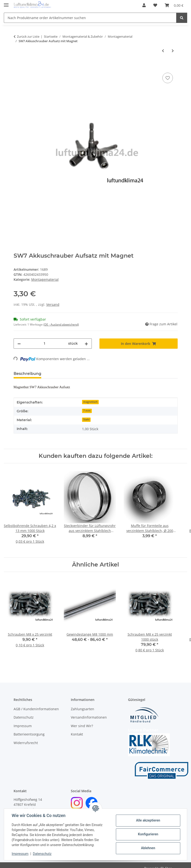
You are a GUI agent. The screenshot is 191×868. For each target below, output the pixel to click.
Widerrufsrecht (26, 743)
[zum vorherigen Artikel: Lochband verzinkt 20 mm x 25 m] (163, 51)
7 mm (87, 411)
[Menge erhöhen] (86, 344)
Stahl (86, 419)
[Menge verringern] (19, 344)
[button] (144, 5)
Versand (53, 304)
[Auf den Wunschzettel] (168, 78)
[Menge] (44, 344)
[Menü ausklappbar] (6, 3)
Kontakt (77, 734)
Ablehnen (148, 848)
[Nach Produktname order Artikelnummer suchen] (90, 18)
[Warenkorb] (174, 5)
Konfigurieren (148, 834)
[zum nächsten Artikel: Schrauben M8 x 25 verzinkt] (173, 51)
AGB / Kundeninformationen (36, 709)
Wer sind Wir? (82, 726)
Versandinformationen (89, 717)
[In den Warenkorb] (17, 66)
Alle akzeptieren (148, 820)
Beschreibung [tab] (27, 374)
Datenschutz (42, 854)
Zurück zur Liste (28, 36)
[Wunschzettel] (155, 5)
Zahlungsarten (83, 709)
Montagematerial (45, 279)
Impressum (20, 854)
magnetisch (90, 402)
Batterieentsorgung (29, 734)
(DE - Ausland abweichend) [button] (61, 324)
